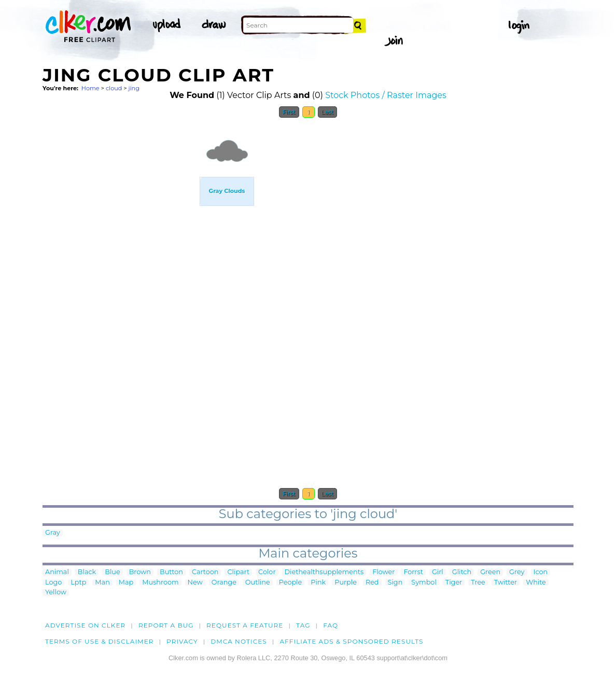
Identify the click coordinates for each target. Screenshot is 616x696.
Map (126, 583)
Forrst (413, 572)
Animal (57, 572)
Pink (318, 583)
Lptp (78, 583)
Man (102, 583)
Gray (53, 533)
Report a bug (166, 625)
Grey (517, 572)
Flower (383, 572)
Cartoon (205, 572)
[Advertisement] (120, 279)
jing (134, 88)
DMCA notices (239, 641)
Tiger (454, 583)
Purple (346, 583)
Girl (438, 572)
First (289, 112)
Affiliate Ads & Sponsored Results (351, 641)
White (536, 583)
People (291, 583)
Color (267, 572)
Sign (395, 583)
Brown (140, 572)
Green (490, 572)
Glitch (462, 572)
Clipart (238, 572)
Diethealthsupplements (324, 572)
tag (303, 625)
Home (90, 88)
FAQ (331, 625)
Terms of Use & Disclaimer (100, 641)
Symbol (424, 583)
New (195, 583)
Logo (53, 583)
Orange (224, 583)
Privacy (182, 641)
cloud (114, 88)
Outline (258, 583)
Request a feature (245, 625)
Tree (478, 583)
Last (327, 112)
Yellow (56, 593)
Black (87, 572)
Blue (112, 572)
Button (171, 572)
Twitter (506, 583)
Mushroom (160, 583)
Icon (541, 572)
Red (372, 583)
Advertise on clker (85, 625)
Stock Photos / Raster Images (386, 95)
